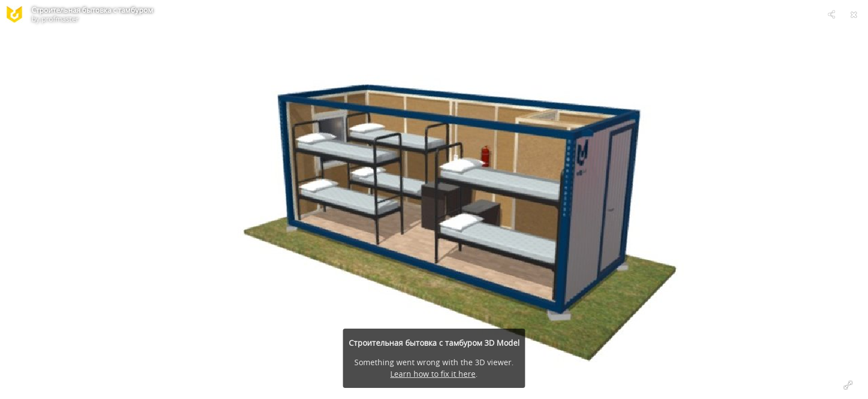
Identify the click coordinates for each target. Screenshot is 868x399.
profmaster (60, 19)
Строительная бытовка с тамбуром (92, 10)
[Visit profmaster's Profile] (14, 14)
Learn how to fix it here (433, 374)
